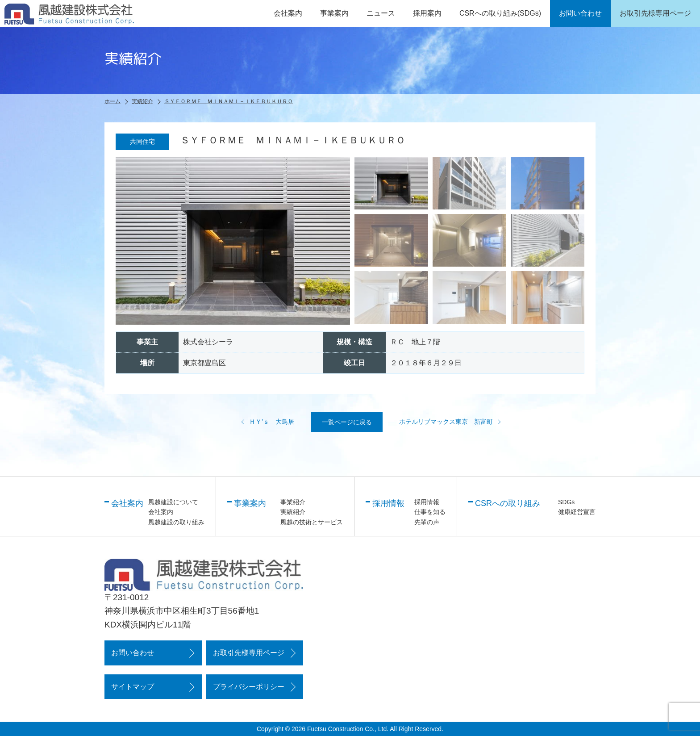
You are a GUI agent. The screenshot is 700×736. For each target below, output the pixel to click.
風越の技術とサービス (312, 522)
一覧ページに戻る (347, 422)
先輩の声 (427, 522)
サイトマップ (133, 687)
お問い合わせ (133, 653)
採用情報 (427, 502)
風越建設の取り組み (176, 522)
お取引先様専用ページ (249, 653)
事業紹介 (293, 502)
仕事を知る (430, 512)
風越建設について (173, 502)
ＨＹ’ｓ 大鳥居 (267, 422)
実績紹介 (293, 512)
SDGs (566, 502)
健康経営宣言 (577, 512)
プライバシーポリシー (249, 687)
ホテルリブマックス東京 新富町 (450, 422)
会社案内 (161, 512)
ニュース (381, 13)
